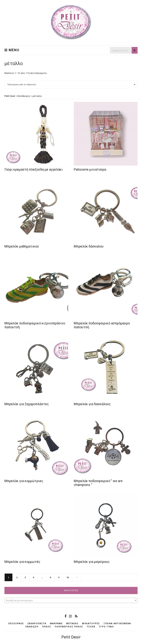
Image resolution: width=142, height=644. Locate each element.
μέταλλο (72, 624)
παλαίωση (32, 627)
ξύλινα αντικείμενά (117, 624)
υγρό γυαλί (106, 627)
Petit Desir (71, 637)
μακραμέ (56, 624)
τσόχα (91, 627)
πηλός (47, 627)
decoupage (16, 624)
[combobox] (71, 600)
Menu (12, 50)
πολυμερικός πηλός (69, 627)
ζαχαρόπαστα (37, 624)
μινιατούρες (91, 624)
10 (68, 577)
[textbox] (71, 601)
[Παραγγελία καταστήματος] (71, 85)
